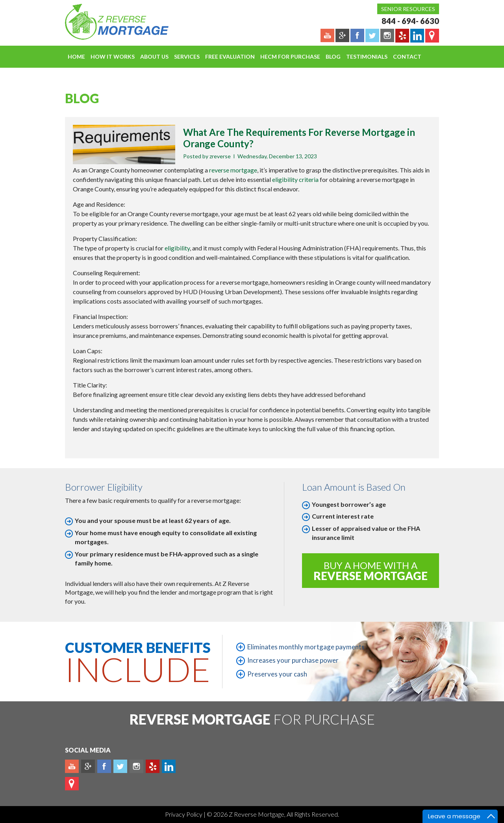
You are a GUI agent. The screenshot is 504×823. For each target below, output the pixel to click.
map (72, 784)
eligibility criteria (295, 179)
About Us (154, 57)
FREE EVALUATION (230, 57)
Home (76, 57)
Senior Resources (408, 9)
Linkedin (169, 766)
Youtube (72, 766)
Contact (407, 57)
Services (187, 57)
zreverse (220, 156)
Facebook (104, 766)
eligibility (177, 248)
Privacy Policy (184, 814)
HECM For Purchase (290, 57)
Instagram (136, 766)
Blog (333, 57)
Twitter (120, 766)
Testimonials (367, 57)
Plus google (88, 766)
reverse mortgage (233, 170)
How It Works (113, 57)
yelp (153, 766)
